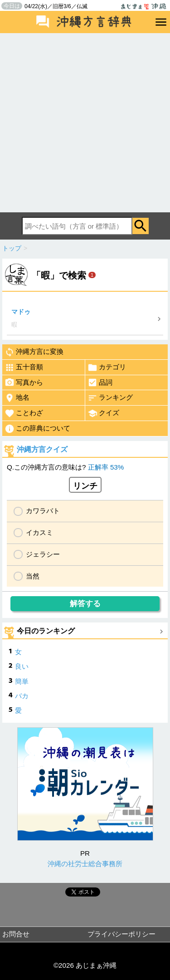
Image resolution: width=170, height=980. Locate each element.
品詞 (100, 382)
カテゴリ (107, 367)
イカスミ (39, 532)
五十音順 (24, 367)
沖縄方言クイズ (42, 449)
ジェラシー (43, 554)
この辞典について (37, 429)
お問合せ (16, 934)
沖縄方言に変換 (34, 352)
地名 (17, 398)
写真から (24, 382)
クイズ (103, 413)
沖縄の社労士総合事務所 (85, 864)
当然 (33, 576)
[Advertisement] (85, 123)
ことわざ (24, 413)
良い (22, 666)
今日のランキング (46, 631)
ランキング (110, 398)
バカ (22, 696)
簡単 (22, 681)
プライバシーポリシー (121, 934)
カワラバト (43, 511)
